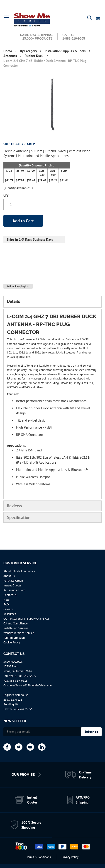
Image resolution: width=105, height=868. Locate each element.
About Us (9, 576)
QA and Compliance (16, 623)
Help (6, 600)
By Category (29, 51)
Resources (10, 614)
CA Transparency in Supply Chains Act (26, 619)
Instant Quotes (12, 585)
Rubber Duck (34, 56)
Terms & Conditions (39, 857)
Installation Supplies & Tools (66, 51)
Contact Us (10, 595)
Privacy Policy (70, 857)
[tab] (52, 302)
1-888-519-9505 (25, 676)
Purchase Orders (13, 581)
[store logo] (32, 20)
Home (8, 51)
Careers (8, 609)
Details (13, 301)
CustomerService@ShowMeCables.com (28, 685)
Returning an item (14, 590)
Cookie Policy (12, 642)
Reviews (15, 506)
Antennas (11, 56)
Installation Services (16, 628)
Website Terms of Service (19, 633)
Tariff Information (14, 638)
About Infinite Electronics (19, 571)
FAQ (6, 604)
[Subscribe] (91, 732)
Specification (19, 517)
